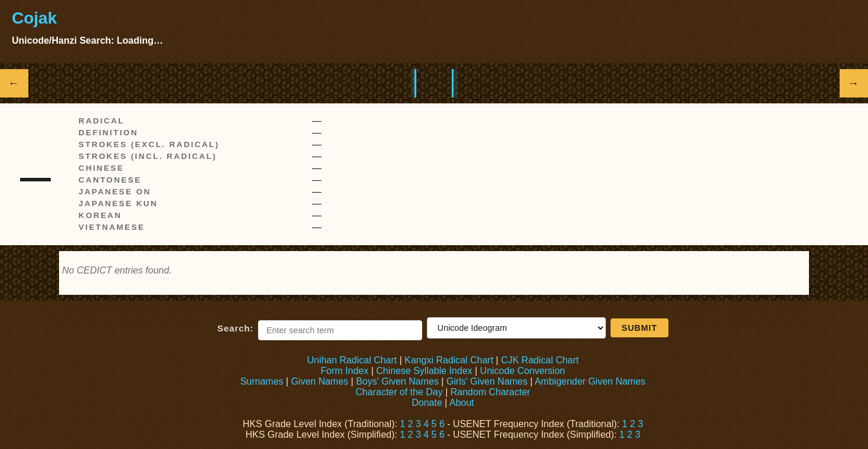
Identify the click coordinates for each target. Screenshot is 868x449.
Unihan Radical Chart (352, 360)
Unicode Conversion (523, 371)
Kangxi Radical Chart (449, 360)
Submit (639, 328)
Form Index (345, 371)
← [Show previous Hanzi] (14, 83)
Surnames (262, 381)
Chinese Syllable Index (424, 371)
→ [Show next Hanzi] (854, 83)
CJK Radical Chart (540, 360)
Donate (427, 403)
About (462, 403)
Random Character (490, 392)
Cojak (34, 18)
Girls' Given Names (487, 381)
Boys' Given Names (397, 381)
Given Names (320, 381)
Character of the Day (399, 392)
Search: (235, 328)
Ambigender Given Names (590, 381)
